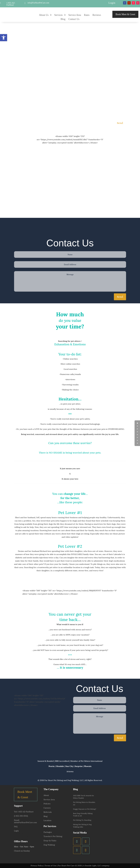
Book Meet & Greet (125, 14)
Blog (63, 19)
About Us (44, 15)
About (46, 795)
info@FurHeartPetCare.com (38, 3)
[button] (4, 38)
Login (112, 3)
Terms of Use (50, 866)
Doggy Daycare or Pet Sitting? (85, 809)
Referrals (48, 812)
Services (58, 15)
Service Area (75, 15)
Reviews (97, 15)
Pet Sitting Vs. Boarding (82, 820)
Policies (47, 804)
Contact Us (74, 19)
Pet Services (50, 826)
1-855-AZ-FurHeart (11, 4)
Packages (48, 832)
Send (120, 123)
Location (47, 820)
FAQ (16, 827)
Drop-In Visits (50, 841)
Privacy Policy (37, 866)
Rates (87, 15)
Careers (47, 808)
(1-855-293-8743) (21, 816)
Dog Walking (49, 845)
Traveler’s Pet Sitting (53, 836)
